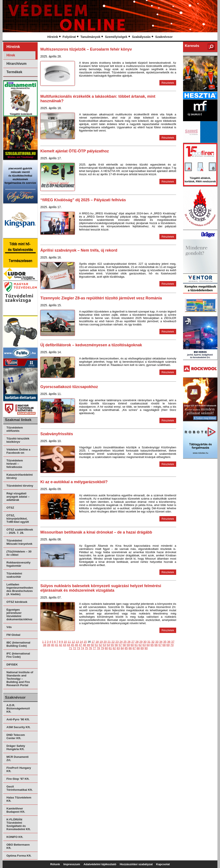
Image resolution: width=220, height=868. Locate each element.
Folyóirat (69, 37)
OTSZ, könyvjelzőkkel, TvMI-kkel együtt (18, 519)
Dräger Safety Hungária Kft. (16, 747)
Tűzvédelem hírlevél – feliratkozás (15, 464)
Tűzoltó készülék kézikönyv (18, 440)
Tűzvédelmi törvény (20, 486)
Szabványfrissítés (57, 434)
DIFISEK (12, 665)
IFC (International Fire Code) (18, 655)
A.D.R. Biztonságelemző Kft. (18, 708)
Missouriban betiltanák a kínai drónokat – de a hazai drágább (96, 532)
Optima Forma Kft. (19, 856)
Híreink (53, 37)
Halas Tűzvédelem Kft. (19, 799)
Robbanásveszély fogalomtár (18, 564)
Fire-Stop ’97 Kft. (18, 779)
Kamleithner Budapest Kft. (16, 810)
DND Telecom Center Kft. (16, 736)
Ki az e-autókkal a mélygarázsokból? (74, 482)
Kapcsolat (163, 864)
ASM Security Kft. (18, 727)
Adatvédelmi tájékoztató (100, 864)
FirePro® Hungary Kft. (19, 769)
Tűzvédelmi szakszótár (14, 575)
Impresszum (72, 864)
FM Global (13, 635)
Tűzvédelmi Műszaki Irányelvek (19, 542)
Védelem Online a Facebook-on (18, 451)
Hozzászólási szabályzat (136, 864)
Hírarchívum (16, 64)
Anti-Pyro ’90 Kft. (18, 719)
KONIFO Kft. (15, 837)
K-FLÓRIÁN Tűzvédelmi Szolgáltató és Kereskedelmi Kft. (19, 824)
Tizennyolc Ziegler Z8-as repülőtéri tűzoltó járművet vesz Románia (101, 298)
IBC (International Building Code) (18, 644)
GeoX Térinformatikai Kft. (20, 788)
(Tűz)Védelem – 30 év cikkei (19, 553)
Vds (9, 627)
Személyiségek (116, 37)
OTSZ (10, 508)
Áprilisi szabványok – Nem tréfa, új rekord (79, 250)
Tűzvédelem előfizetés (15, 429)
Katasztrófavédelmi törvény (20, 476)
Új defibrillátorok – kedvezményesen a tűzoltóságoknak (91, 345)
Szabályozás (141, 37)
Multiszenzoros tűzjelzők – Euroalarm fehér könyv (86, 49)
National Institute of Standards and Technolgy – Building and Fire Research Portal (20, 679)
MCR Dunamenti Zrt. (18, 758)
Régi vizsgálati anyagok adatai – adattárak (18, 497)
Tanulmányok (90, 37)
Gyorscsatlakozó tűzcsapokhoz (69, 387)
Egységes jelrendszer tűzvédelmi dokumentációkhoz (19, 614)
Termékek (14, 72)
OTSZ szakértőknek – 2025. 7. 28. (20, 531)
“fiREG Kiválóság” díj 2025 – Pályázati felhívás (83, 200)
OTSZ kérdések (17, 602)
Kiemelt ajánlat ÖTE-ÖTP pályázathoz (75, 151)
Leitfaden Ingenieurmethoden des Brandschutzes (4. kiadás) (20, 589)
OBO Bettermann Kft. (18, 846)
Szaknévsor (164, 37)
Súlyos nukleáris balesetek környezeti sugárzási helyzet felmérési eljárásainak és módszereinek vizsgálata (101, 588)
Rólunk (55, 864)
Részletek (168, 83)
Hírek (11, 55)
